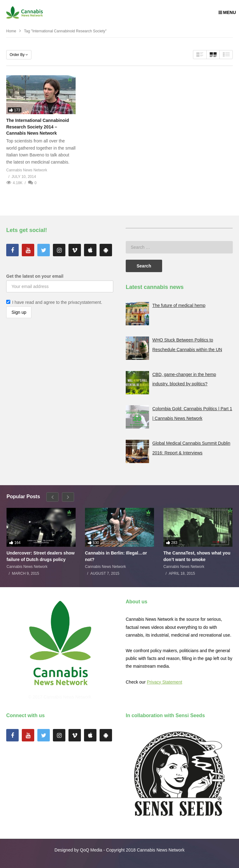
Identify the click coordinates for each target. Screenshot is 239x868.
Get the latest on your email (35, 276)
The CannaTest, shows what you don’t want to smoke (197, 556)
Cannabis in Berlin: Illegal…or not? (116, 556)
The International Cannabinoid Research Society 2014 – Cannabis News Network (37, 127)
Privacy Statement (165, 682)
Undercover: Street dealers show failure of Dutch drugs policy (41, 556)
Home (11, 31)
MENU (227, 12)
